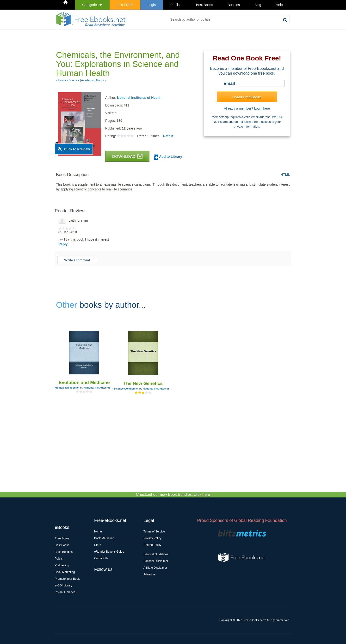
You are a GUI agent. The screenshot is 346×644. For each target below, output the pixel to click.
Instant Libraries (65, 592)
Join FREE (125, 5)
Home (98, 532)
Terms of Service (154, 532)
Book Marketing (65, 572)
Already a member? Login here (247, 108)
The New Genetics (143, 383)
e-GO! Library (64, 585)
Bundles (234, 5)
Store (98, 545)
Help (279, 5)
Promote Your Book (67, 579)
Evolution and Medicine (84, 382)
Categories (92, 5)
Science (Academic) (126, 389)
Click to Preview (77, 149)
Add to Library (168, 157)
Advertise (149, 574)
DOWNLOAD (127, 156)
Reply (63, 244)
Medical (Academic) (67, 388)
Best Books (205, 5)
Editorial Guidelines (156, 554)
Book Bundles (64, 552)
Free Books (62, 538)
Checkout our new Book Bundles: (173, 494)
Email (229, 83)
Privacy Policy (152, 538)
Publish (176, 5)
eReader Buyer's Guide (109, 552)
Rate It (168, 136)
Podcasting (62, 565)
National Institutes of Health (139, 98)
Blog (258, 5)
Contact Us (101, 558)
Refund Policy (152, 545)
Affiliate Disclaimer (155, 568)
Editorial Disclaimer (156, 561)
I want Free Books (247, 97)
